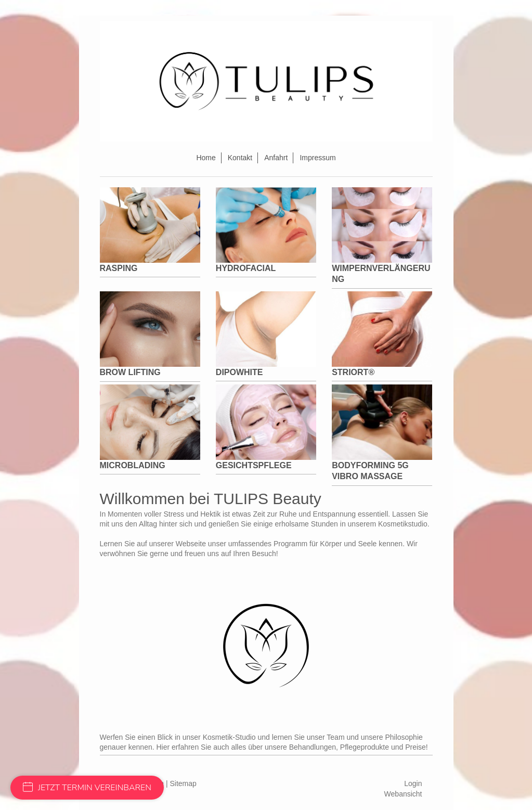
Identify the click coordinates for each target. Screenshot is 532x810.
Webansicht (403, 794)
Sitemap (183, 783)
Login (413, 783)
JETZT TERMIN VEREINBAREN (87, 788)
